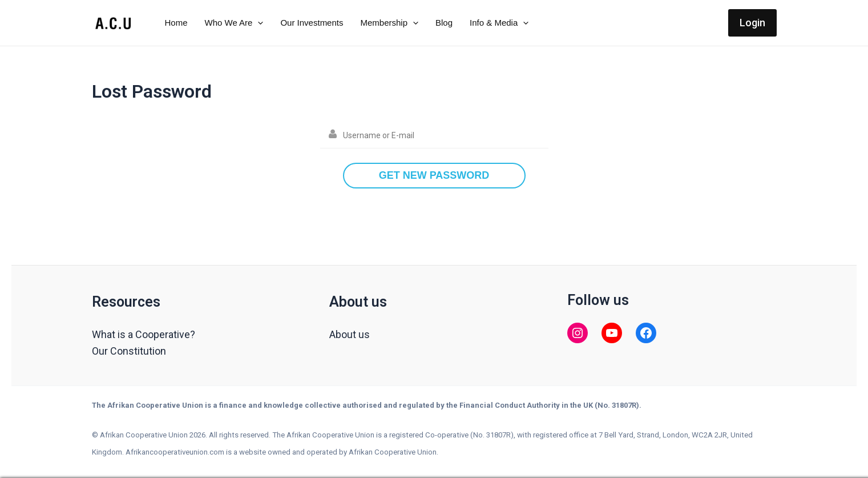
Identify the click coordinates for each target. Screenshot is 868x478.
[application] (258, 23)
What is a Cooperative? (144, 334)
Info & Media (499, 23)
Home (176, 23)
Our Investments (312, 23)
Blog (444, 23)
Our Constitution (129, 351)
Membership (389, 23)
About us (350, 334)
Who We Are (234, 23)
